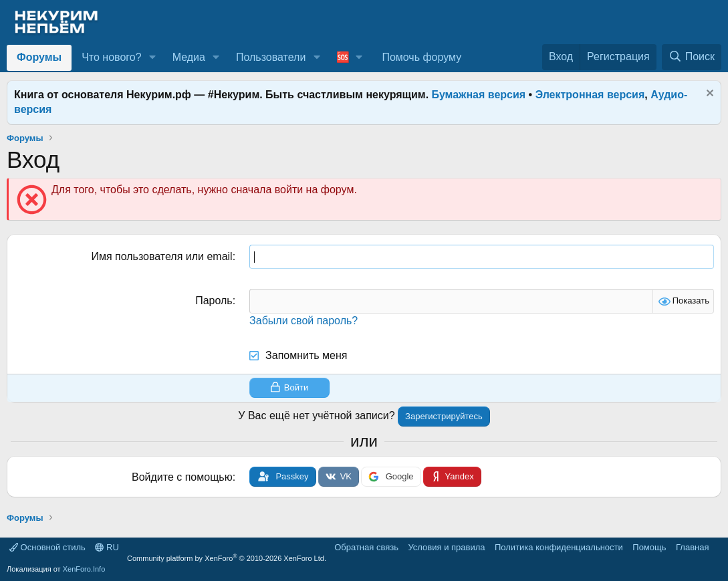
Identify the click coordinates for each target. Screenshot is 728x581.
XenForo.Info (84, 569)
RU (107, 547)
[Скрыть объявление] (708, 95)
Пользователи (271, 57)
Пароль (214, 301)
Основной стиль (47, 547)
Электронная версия (590, 95)
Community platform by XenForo (227, 558)
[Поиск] (692, 57)
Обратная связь (366, 547)
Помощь (649, 547)
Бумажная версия (479, 95)
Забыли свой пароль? (304, 321)
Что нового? (111, 57)
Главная (692, 547)
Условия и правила (446, 547)
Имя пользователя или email (161, 256)
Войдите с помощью (182, 477)
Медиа (189, 57)
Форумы (39, 57)
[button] (152, 57)
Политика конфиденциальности (559, 547)
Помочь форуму (421, 57)
